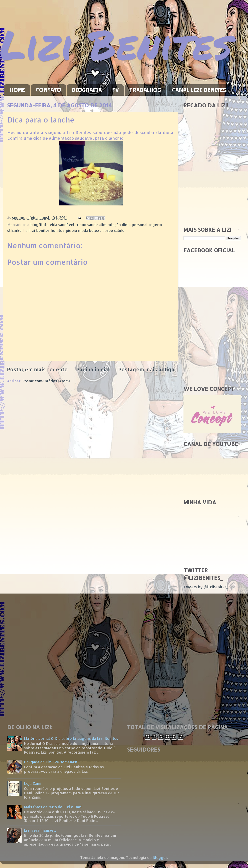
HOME (17, 90)
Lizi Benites (116, 44)
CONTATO (48, 90)
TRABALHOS (145, 90)
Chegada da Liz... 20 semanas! (51, 762)
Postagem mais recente (37, 369)
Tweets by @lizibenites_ (206, 587)
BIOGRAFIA (87, 90)
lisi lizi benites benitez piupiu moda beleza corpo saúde (74, 230)
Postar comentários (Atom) (46, 381)
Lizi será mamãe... (40, 830)
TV (116, 90)
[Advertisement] (212, 195)
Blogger (160, 857)
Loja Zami (33, 783)
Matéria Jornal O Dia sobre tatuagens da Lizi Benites (71, 738)
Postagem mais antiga (146, 369)
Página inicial (93, 369)
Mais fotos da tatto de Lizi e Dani (53, 807)
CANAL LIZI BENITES (199, 90)
